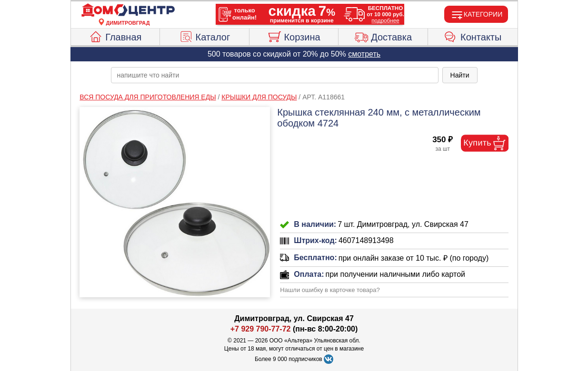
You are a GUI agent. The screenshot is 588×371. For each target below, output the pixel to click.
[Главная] (128, 10)
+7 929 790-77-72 (261, 329)
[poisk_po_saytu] (275, 75)
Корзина (294, 36)
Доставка (383, 36)
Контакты (473, 36)
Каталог (205, 36)
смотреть (364, 54)
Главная (115, 36)
